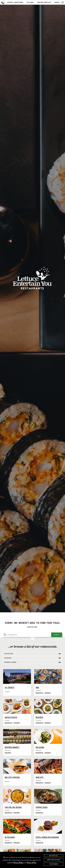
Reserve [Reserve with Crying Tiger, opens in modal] (40, 812)
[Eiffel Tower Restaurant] (48, 826)
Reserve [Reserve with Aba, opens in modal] (40, 693)
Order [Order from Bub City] (48, 782)
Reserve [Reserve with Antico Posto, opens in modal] (9, 723)
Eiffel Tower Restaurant (47, 836)
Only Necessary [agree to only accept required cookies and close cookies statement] (54, 860)
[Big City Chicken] (17, 766)
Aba (37, 688)
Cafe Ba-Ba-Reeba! (13, 807)
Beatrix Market (12, 747)
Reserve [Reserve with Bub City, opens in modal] (40, 782)
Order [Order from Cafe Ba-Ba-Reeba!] (17, 812)
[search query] (27, 635)
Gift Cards (30, 2)
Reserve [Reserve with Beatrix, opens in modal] (40, 723)
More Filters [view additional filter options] (10, 662)
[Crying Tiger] (48, 796)
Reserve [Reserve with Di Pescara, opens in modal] (9, 842)
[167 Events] (17, 677)
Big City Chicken (12, 777)
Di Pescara (10, 836)
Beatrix (39, 717)
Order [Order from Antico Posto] (17, 723)
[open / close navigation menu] (63, 2)
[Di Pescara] (17, 826)
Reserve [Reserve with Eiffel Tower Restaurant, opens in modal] (40, 842)
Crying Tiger (42, 807)
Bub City (40, 777)
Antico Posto (11, 717)
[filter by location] (32, 654)
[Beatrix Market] (17, 736)
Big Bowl (40, 747)
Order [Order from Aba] (48, 693)
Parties (57, 2)
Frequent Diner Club (44, 2)
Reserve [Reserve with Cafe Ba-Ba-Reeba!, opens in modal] (9, 812)
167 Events (9, 688)
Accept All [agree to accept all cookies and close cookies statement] (54, 856)
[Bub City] (48, 766)
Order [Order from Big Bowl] (48, 752)
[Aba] (48, 677)
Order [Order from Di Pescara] (17, 842)
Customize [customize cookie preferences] (54, 864)
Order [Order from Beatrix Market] (8, 752)
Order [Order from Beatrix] (48, 723)
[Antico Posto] (17, 707)
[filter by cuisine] (32, 658)
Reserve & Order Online (15, 2)
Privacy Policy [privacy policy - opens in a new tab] (18, 863)
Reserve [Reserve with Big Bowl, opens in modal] (40, 752)
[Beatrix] (48, 707)
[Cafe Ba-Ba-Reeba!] (17, 796)
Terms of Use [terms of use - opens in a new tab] (32, 863)
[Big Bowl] (48, 736)
